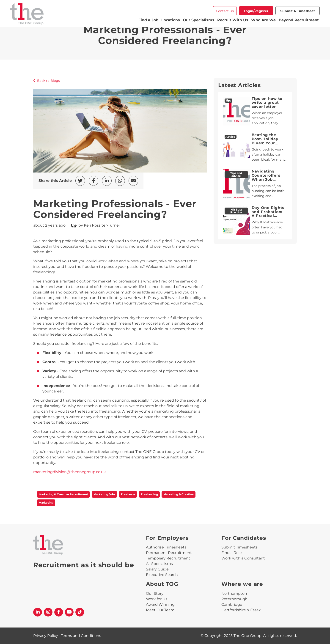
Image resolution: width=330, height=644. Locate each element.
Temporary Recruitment (168, 558)
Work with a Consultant (243, 558)
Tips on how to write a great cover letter (267, 103)
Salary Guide (157, 569)
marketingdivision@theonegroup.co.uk (70, 472)
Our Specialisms (199, 20)
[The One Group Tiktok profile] (80, 612)
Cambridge (232, 604)
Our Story (155, 593)
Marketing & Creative (179, 494)
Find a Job (148, 20)
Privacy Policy (46, 636)
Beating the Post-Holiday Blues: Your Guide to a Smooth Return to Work (267, 145)
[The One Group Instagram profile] (48, 612)
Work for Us (157, 599)
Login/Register (256, 11)
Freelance (128, 494)
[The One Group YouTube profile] (69, 612)
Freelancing (149, 494)
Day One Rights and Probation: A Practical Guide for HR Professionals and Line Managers (268, 220)
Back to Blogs (47, 81)
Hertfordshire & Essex (241, 610)
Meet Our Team (160, 610)
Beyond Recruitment (299, 20)
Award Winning (160, 604)
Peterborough (234, 599)
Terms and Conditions (81, 636)
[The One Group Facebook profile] (59, 612)
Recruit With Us (233, 20)
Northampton (234, 593)
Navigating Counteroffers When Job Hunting (266, 177)
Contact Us (225, 11)
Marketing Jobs (104, 494)
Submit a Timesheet (298, 11)
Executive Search (162, 575)
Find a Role (232, 553)
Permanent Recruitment (169, 553)
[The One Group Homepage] (74, 15)
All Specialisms (159, 564)
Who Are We (263, 20)
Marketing (46, 503)
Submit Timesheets (239, 547)
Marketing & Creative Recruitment (63, 494)
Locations (171, 20)
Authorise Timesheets (166, 547)
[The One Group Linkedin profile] (38, 612)
